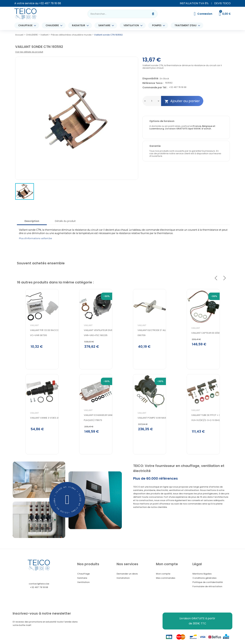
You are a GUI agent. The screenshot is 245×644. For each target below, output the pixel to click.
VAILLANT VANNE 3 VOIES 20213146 (40, 429)
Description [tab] (32, 221)
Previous (216, 278)
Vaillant (26, 335)
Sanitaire (82, 582)
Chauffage (83, 578)
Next (225, 278)
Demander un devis (127, 578)
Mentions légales (202, 578)
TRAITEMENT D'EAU (186, 25)
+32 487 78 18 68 (50, 3)
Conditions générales (204, 582)
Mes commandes (166, 582)
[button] (67, 504)
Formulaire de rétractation (207, 591)
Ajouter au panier (182, 101)
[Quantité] (152, 101)
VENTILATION (132, 25)
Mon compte (163, 578)
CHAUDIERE (53, 25)
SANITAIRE (105, 25)
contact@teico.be (39, 588)
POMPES (158, 25)
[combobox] (116, 14)
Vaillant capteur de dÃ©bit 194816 (202, 342)
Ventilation (83, 587)
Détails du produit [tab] (65, 221)
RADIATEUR (79, 25)
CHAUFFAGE (26, 25)
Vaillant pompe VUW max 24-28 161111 (149, 429)
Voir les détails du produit (29, 52)
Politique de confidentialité (208, 587)
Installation (123, 582)
